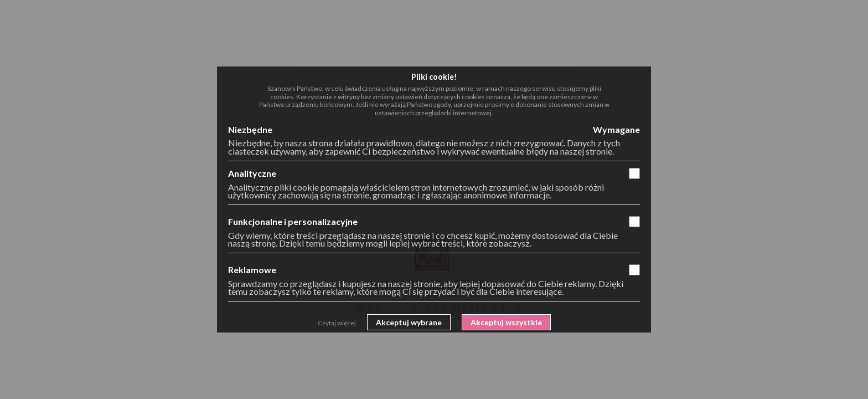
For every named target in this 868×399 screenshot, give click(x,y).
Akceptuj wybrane (409, 322)
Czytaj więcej (337, 323)
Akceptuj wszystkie (506, 322)
